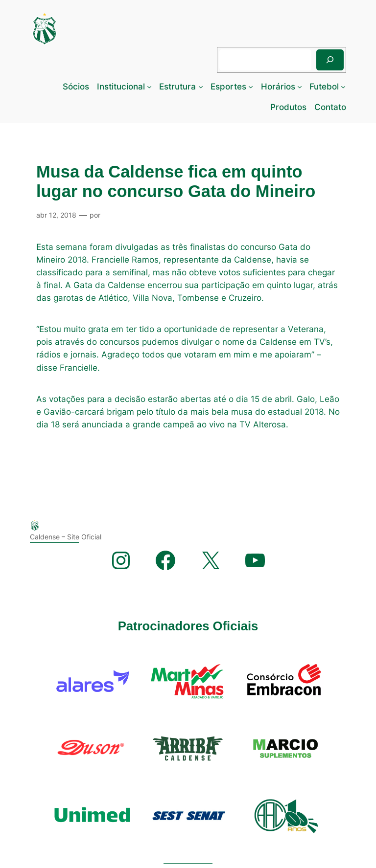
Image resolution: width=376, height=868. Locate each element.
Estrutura (177, 87)
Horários (278, 87)
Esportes (228, 87)
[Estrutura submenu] (201, 87)
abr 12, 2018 (56, 215)
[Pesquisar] (330, 60)
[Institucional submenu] (149, 87)
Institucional (121, 87)
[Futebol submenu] (343, 87)
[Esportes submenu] (251, 87)
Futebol (324, 87)
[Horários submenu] (300, 87)
